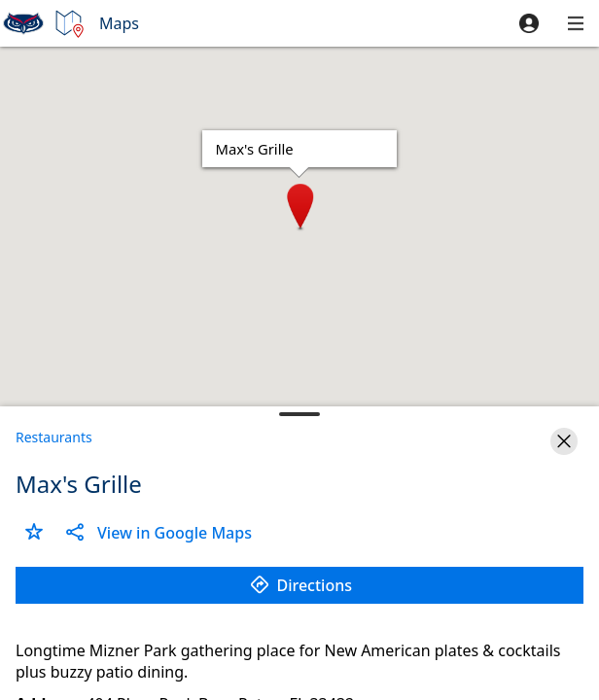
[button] (529, 23)
